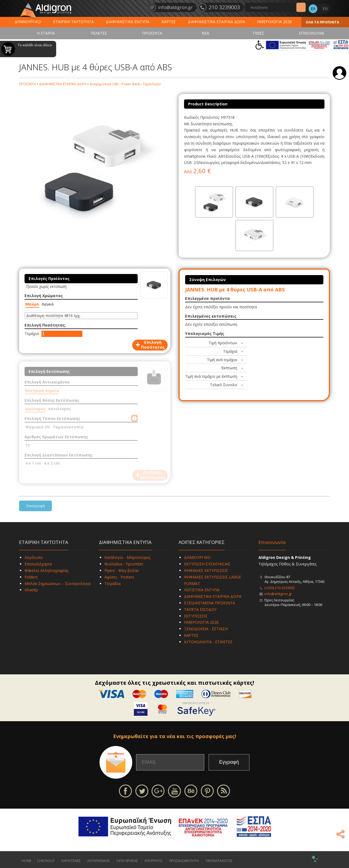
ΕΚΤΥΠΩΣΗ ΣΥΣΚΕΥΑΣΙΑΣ (207, 564)
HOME (27, 861)
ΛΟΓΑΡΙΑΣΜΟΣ (99, 861)
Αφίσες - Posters (119, 577)
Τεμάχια (32, 334)
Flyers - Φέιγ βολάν (122, 570)
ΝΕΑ (205, 33)
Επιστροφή (36, 506)
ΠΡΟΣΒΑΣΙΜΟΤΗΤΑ (184, 861)
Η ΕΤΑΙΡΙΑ (46, 33)
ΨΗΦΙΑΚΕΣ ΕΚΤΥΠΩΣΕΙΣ (206, 570)
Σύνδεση (339, 73)
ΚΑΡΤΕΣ (169, 22)
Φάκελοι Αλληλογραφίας (46, 570)
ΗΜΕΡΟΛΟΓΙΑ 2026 (274, 22)
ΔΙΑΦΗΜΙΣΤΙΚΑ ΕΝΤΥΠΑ (128, 22)
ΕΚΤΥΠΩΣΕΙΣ (196, 616)
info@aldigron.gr (278, 594)
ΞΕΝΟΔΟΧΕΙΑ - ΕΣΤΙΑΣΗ (206, 629)
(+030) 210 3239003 (280, 588)
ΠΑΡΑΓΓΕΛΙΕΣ (71, 861)
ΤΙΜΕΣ (258, 33)
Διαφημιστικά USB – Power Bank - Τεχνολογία (125, 84)
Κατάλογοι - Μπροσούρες (127, 557)
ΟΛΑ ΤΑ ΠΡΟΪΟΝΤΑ (322, 22)
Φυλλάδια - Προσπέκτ (124, 564)
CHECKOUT (46, 861)
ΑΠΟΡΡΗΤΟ (154, 861)
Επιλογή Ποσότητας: (45, 325)
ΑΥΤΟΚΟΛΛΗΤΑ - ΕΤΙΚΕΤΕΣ (208, 642)
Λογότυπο (34, 557)
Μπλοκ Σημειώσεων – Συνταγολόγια (58, 584)
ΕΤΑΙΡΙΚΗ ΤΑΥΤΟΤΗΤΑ (73, 22)
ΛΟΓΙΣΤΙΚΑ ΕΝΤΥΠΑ (202, 590)
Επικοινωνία (272, 542)
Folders (31, 577)
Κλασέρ (31, 590)
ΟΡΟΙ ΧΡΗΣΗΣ (127, 861)
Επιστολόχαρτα (38, 564)
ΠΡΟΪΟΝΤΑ (152, 33)
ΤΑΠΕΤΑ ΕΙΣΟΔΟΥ (200, 609)
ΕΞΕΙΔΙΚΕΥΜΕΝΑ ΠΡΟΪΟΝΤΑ (210, 603)
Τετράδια (112, 584)
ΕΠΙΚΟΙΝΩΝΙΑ (312, 33)
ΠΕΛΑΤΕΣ (99, 33)
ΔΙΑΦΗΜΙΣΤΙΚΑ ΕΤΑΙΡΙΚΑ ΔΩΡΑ (216, 22)
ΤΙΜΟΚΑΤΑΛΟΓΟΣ (219, 861)
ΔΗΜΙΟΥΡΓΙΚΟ (28, 22)
